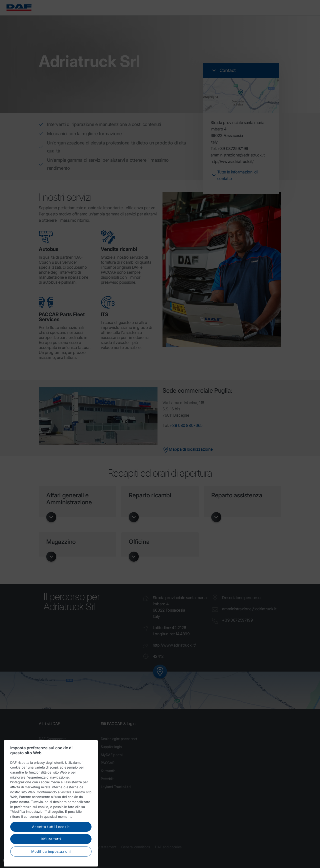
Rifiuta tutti (51, 850)
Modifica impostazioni (51, 862)
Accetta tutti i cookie (51, 838)
